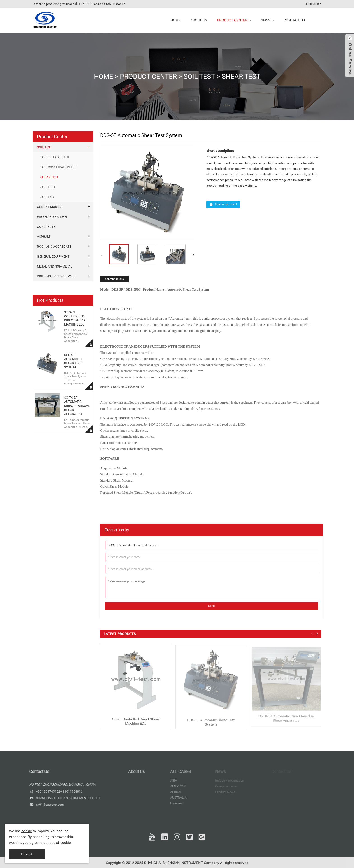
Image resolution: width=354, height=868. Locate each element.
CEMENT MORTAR (50, 207)
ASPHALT (44, 237)
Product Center (148, 76)
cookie (27, 831)
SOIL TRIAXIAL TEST (55, 157)
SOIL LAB (47, 197)
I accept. (27, 854)
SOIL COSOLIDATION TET (58, 167)
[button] (193, 254)
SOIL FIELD (48, 187)
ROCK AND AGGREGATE (54, 247)
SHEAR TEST (241, 76)
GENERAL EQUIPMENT (53, 256)
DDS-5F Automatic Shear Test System (211, 726)
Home (104, 76)
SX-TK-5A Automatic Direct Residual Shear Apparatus (77, 406)
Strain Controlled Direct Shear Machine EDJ (136, 725)
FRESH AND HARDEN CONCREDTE (52, 222)
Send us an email (226, 204)
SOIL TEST (199, 76)
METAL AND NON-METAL (55, 266)
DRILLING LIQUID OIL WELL (57, 276)
